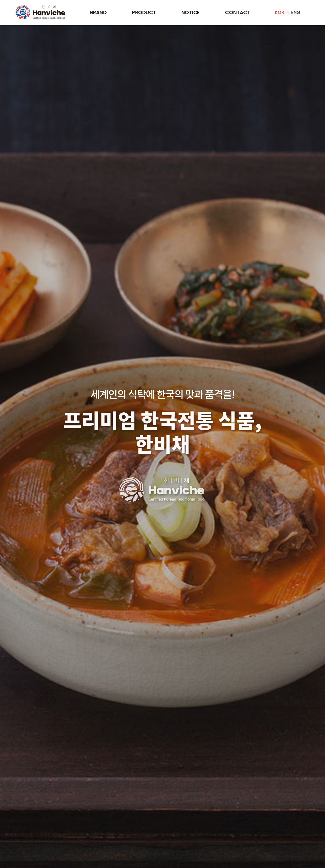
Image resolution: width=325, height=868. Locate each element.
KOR (280, 12)
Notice (191, 12)
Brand (98, 12)
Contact (237, 12)
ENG (296, 12)
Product (144, 12)
